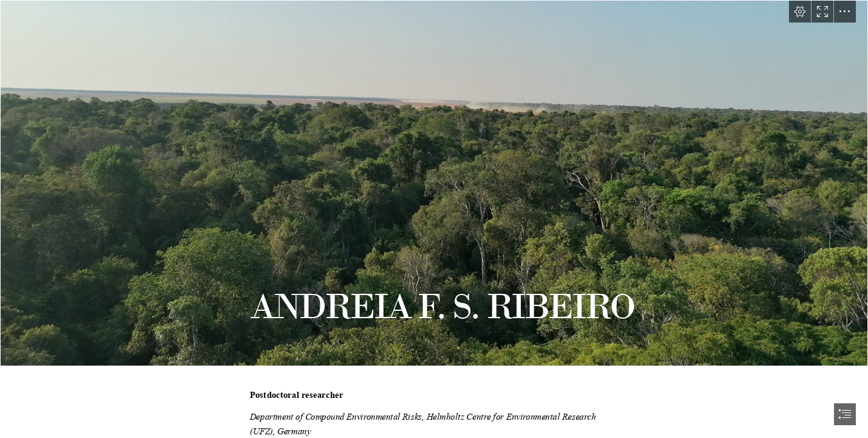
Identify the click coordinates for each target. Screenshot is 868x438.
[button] (800, 12)
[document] (434, 219)
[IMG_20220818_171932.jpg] (434, 183)
